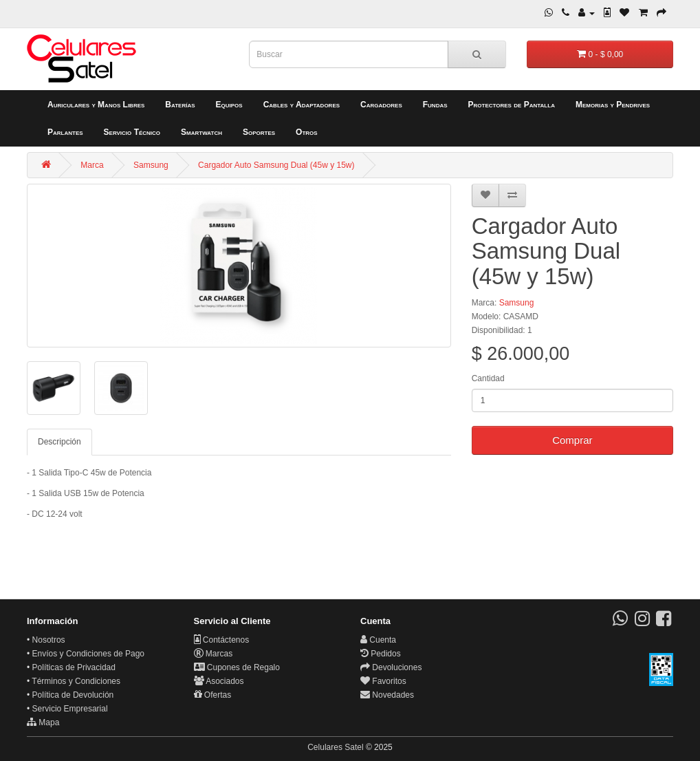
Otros (307, 132)
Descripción (59, 442)
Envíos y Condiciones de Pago (88, 654)
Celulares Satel (335, 747)
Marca (92, 165)
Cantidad (488, 378)
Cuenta (378, 640)
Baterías (180, 105)
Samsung (151, 165)
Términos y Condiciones (76, 681)
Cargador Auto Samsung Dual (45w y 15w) (276, 165)
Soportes (259, 132)
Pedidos (381, 654)
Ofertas (213, 695)
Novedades (387, 695)
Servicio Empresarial (70, 709)
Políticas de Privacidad (74, 667)
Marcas (214, 654)
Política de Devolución (73, 695)
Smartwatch (201, 132)
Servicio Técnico (132, 132)
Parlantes (65, 132)
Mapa (43, 722)
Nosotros (49, 640)
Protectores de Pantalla (512, 105)
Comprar (572, 440)
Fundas (435, 105)
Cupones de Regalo (237, 667)
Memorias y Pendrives (613, 105)
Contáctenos (222, 640)
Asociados (219, 681)
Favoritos (383, 681)
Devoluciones (391, 667)
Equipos (229, 105)
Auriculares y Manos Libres (96, 105)
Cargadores (381, 105)
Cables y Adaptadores (302, 105)
